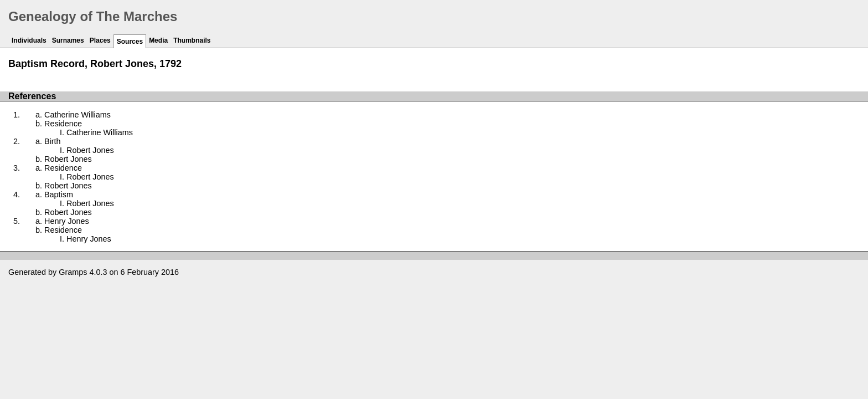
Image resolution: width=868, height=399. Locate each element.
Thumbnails (192, 40)
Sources (130, 42)
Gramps (73, 272)
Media (158, 40)
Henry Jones (67, 221)
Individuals (29, 40)
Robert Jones (90, 150)
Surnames (68, 40)
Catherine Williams (77, 115)
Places (100, 40)
